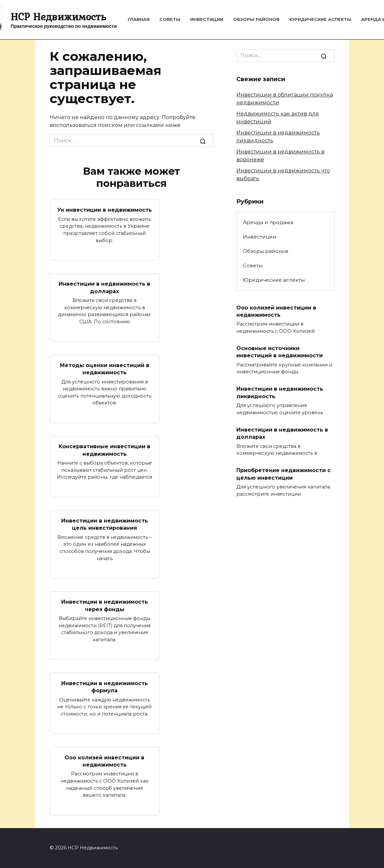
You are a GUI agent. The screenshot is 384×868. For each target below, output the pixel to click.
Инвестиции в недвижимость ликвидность (280, 392)
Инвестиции (207, 19)
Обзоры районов (256, 19)
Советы (170, 19)
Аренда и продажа (268, 222)
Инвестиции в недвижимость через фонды (105, 605)
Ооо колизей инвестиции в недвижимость (104, 761)
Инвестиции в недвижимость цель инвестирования (105, 524)
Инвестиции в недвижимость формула (105, 687)
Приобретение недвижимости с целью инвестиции (283, 474)
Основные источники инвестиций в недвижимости (280, 352)
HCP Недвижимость (58, 17)
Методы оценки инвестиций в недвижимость (105, 369)
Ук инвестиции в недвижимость (105, 210)
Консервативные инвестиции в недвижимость (104, 450)
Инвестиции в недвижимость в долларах (104, 287)
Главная (139, 19)
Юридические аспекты (320, 19)
